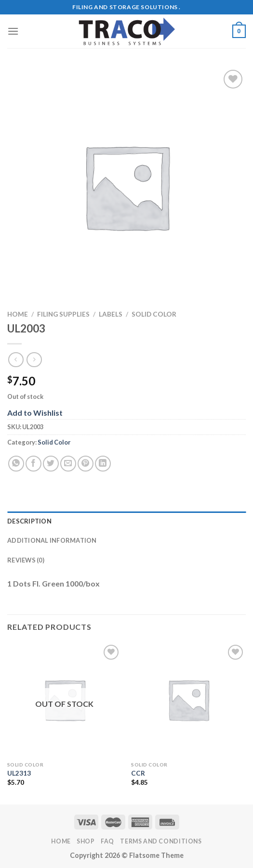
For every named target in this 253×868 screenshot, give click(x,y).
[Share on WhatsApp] (16, 464)
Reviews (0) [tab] (26, 560)
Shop (86, 841)
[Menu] (13, 31)
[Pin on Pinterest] (86, 464)
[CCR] (188, 700)
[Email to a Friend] (68, 464)
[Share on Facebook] (33, 464)
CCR (138, 773)
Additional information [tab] (52, 540)
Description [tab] (29, 521)
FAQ (107, 841)
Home (18, 314)
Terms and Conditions (161, 841)
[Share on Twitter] (51, 464)
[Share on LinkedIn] (103, 464)
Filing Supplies (63, 314)
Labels (111, 314)
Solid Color (154, 314)
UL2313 (19, 773)
